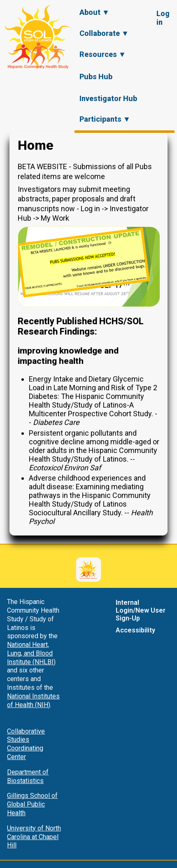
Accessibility (135, 630)
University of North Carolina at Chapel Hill (34, 837)
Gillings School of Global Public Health (32, 804)
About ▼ (94, 12)
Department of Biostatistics (28, 776)
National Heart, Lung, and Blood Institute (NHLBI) (31, 653)
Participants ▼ (105, 119)
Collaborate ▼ (104, 33)
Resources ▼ (103, 54)
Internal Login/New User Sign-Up (141, 610)
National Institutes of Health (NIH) (33, 701)
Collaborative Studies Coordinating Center (26, 744)
